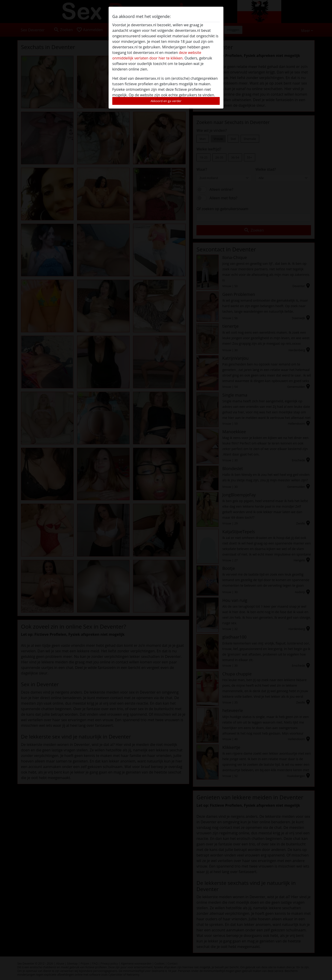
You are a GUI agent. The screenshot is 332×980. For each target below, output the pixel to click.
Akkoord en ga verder (166, 101)
